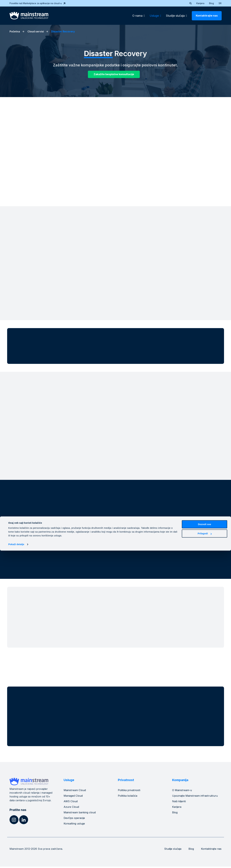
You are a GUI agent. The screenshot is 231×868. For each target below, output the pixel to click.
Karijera (200, 3)
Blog (211, 3)
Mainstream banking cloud (81, 814)
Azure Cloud (72, 808)
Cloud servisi (36, 31)
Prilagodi (205, 851)
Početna (15, 31)
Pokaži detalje (16, 862)
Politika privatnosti (130, 791)
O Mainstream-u (183, 791)
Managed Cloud (74, 797)
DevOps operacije (75, 819)
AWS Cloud (71, 803)
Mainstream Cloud (76, 791)
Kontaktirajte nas (207, 16)
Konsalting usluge (75, 825)
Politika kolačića (129, 797)
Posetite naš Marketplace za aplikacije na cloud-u (38, 3)
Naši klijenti (180, 803)
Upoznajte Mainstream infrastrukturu (196, 797)
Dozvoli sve (205, 842)
